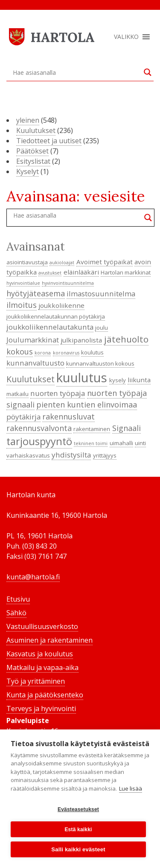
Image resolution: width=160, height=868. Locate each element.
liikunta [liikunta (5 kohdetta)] (139, 380)
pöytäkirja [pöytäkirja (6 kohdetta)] (23, 417)
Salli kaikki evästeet (78, 849)
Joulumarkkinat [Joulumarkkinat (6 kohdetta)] (33, 340)
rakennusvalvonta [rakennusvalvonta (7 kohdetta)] (39, 428)
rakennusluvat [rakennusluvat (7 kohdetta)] (68, 416)
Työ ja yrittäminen (36, 681)
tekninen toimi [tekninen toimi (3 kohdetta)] (91, 443)
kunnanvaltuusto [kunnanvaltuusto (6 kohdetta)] (35, 363)
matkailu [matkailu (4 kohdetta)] (17, 394)
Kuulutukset (36, 130)
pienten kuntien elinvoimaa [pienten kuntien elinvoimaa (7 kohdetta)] (87, 404)
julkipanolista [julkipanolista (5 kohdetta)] (81, 340)
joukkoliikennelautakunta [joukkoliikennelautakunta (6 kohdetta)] (50, 327)
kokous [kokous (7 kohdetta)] (20, 351)
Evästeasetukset (78, 809)
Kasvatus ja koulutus (40, 654)
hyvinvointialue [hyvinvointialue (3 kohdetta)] (23, 283)
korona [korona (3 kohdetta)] (43, 353)
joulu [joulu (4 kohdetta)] (102, 328)
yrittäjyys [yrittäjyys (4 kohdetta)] (105, 455)
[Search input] (76, 72)
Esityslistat (33, 161)
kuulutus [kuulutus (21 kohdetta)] (82, 378)
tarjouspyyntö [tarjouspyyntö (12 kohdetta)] (39, 441)
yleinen (28, 120)
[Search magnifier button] (148, 72)
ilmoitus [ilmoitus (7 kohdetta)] (22, 305)
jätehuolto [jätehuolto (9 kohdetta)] (126, 339)
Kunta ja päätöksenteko (45, 695)
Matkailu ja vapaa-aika (42, 667)
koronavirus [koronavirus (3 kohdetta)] (66, 353)
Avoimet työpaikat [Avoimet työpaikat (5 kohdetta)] (105, 262)
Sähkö (16, 613)
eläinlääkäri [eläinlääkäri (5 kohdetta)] (81, 272)
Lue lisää (131, 788)
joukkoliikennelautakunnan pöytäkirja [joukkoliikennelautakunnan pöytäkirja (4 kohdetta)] (56, 316)
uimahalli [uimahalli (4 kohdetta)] (121, 443)
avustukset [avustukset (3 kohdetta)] (50, 273)
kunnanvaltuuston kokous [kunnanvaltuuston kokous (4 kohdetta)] (100, 363)
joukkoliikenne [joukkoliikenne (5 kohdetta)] (61, 305)
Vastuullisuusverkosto (42, 626)
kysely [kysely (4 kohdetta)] (118, 380)
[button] (126, 37)
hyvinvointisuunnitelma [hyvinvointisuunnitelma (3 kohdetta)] (68, 283)
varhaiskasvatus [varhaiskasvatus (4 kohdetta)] (28, 455)
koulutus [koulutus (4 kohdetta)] (92, 352)
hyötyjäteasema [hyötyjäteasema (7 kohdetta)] (36, 293)
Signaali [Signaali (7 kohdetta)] (127, 428)
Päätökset (32, 151)
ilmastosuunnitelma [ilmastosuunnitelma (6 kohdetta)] (101, 294)
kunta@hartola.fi (33, 577)
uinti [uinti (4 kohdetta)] (140, 443)
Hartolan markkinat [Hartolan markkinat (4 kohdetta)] (126, 272)
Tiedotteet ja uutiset (49, 141)
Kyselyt (28, 171)
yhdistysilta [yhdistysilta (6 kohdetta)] (71, 455)
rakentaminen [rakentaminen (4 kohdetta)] (92, 429)
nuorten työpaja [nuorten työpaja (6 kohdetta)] (58, 393)
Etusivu (18, 599)
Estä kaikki (78, 830)
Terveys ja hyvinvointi (41, 709)
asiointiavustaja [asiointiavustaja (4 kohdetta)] (27, 262)
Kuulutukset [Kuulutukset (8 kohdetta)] (31, 379)
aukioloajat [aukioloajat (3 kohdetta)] (62, 263)
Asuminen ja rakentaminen (49, 640)
